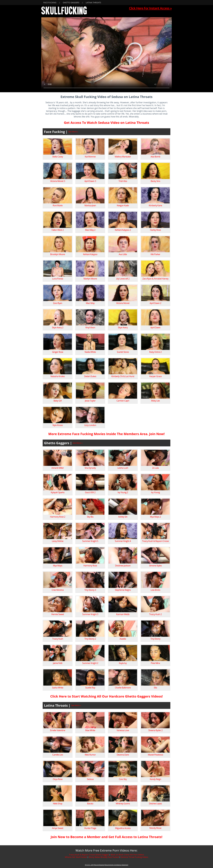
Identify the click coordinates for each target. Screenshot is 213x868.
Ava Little (123, 254)
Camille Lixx (58, 755)
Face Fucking (50, 3)
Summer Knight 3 (90, 614)
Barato (90, 804)
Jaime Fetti (58, 663)
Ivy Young (155, 492)
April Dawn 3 (90, 181)
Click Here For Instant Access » (150, 8)
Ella (155, 688)
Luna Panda (58, 279)
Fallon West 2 (58, 230)
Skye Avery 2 (58, 327)
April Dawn (155, 327)
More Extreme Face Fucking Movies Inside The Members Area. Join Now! (106, 434)
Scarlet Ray (90, 688)
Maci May (90, 303)
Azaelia (123, 639)
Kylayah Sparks (58, 492)
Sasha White (58, 688)
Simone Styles (155, 566)
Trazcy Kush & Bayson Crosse (155, 541)
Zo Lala (155, 468)
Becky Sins (155, 181)
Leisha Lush (123, 468)
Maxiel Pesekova (155, 755)
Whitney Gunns (123, 804)
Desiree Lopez (155, 804)
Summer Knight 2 (90, 663)
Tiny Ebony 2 (90, 639)
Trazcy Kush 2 (155, 614)
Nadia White (90, 352)
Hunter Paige (90, 828)
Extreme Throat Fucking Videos (134, 857)
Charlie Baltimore (123, 688)
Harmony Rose (90, 566)
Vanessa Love (123, 730)
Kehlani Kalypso (90, 254)
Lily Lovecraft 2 (123, 279)
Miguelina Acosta (123, 828)
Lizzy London (90, 425)
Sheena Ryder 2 (155, 730)
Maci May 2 (90, 230)
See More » (73, 132)
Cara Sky (123, 779)
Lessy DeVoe (58, 541)
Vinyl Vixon (90, 327)
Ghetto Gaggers (71, 3)
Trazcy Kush (58, 639)
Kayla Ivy (123, 663)
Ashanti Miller (58, 468)
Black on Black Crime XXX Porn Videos (127, 855)
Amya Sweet (58, 828)
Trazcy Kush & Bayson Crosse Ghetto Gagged (89, 855)
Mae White (90, 730)
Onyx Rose (58, 779)
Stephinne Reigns (123, 590)
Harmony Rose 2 (58, 517)
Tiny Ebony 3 (90, 590)
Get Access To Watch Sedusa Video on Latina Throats (106, 123)
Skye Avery (123, 327)
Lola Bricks (155, 590)
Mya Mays (58, 566)
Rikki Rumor (90, 755)
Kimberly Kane (155, 205)
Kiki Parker (155, 254)
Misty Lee (155, 401)
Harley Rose (155, 230)
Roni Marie (58, 205)
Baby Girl (58, 401)
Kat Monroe (90, 157)
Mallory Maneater (123, 157)
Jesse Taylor (90, 401)
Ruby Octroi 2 (155, 352)
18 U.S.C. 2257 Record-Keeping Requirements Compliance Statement (106, 865)
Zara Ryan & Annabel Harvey (155, 279)
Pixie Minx (155, 663)
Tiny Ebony (155, 639)
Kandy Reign (155, 779)
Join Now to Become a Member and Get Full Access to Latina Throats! (106, 837)
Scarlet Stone (123, 352)
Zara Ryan (58, 303)
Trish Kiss (123, 181)
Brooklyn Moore (58, 254)
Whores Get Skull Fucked (76, 857)
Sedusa (90, 779)
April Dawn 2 (155, 303)
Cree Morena (58, 590)
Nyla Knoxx (58, 425)
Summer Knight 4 (123, 541)
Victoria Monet (123, 303)
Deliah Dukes (90, 376)
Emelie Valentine (58, 730)
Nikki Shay (58, 804)
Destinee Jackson (123, 566)
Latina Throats (93, 3)
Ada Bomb (155, 157)
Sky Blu (90, 517)
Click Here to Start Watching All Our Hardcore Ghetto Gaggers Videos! (106, 696)
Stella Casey (58, 157)
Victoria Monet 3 (58, 181)
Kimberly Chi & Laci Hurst (123, 376)
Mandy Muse (155, 828)
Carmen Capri (123, 401)
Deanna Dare (123, 755)
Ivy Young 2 (123, 492)
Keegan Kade (123, 205)
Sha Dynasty (90, 468)
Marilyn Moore (90, 279)
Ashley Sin (123, 517)
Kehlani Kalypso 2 (123, 230)
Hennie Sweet (58, 614)
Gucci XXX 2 (90, 492)
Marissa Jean (90, 205)
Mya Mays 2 (155, 517)
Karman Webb (123, 614)
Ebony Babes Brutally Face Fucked (104, 857)
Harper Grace (155, 376)
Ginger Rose (58, 352)
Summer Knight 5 (90, 541)
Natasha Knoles (58, 376)
